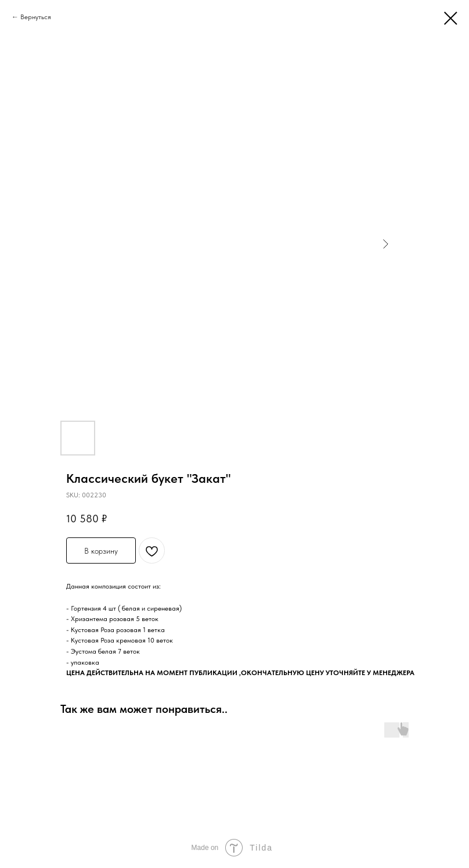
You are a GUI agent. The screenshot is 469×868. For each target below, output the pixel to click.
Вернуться (36, 17)
